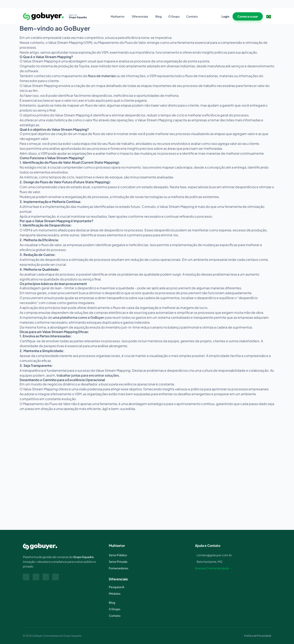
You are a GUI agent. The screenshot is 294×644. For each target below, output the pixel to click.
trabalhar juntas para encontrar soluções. (88, 375)
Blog (159, 16)
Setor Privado (118, 562)
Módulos (115, 593)
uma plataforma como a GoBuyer (78, 317)
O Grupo (174, 16)
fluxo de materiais (102, 76)
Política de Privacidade (258, 636)
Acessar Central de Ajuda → (214, 568)
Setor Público (118, 555)
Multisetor (118, 16)
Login (225, 16)
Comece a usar (248, 16)
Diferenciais (140, 16)
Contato (192, 16)
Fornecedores (119, 568)
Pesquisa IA (117, 587)
